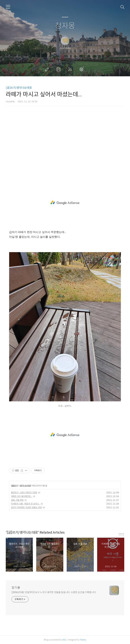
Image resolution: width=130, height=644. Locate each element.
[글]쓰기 (14, 486)
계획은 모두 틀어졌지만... (22, 496)
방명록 (59, 69)
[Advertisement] (65, 147)
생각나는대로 (25, 486)
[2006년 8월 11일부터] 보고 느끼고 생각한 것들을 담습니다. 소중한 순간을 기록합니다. (54, 592)
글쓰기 (48, 69)
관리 (82, 69)
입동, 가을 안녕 (17, 500)
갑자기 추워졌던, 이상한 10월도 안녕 (26, 507)
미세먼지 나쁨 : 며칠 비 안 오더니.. (25, 504)
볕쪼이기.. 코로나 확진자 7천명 (24, 492)
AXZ (64, 640)
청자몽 (65, 26)
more (122, 534)
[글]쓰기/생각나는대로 (19, 88)
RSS (71, 69)
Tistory (83, 640)
